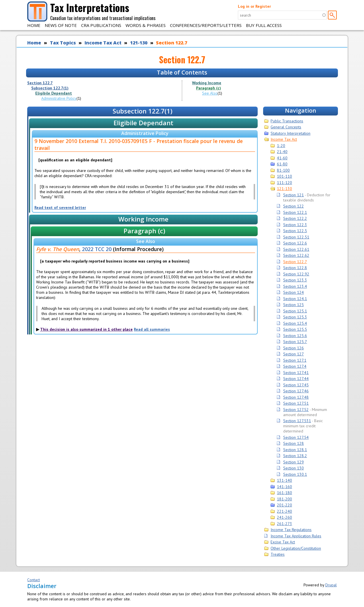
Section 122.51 (296, 237)
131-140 (284, 480)
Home (34, 25)
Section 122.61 (296, 249)
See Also (210, 93)
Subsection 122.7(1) (50, 88)
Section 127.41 (296, 373)
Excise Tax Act (283, 542)
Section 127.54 (296, 437)
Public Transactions (287, 121)
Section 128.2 (295, 456)
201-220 (284, 505)
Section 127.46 (296, 391)
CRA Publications (101, 25)
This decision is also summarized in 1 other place (86, 329)
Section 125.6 (295, 336)
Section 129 (293, 462)
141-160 (284, 487)
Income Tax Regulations (291, 530)
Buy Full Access (264, 25)
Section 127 (293, 354)
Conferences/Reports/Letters (206, 25)
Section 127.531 (297, 421)
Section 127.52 (296, 410)
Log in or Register (254, 6)
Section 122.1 (295, 212)
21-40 (282, 152)
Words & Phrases (146, 25)
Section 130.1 (295, 474)
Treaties (278, 554)
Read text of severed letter (60, 207)
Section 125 (293, 305)
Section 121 (293, 195)
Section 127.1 (295, 360)
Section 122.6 (295, 243)
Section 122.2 (295, 218)
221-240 (284, 511)
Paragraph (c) (209, 88)
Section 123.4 (295, 286)
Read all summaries (152, 329)
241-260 (284, 517)
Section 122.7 (172, 43)
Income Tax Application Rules (296, 536)
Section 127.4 (295, 366)
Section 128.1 (295, 450)
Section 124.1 (295, 299)
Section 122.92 (296, 274)
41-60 (282, 158)
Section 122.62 (296, 255)
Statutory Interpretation (290, 133)
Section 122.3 (295, 225)
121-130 (139, 43)
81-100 (283, 170)
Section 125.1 (295, 311)
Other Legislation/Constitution (296, 548)
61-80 (282, 164)
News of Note (61, 25)
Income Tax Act (103, 43)
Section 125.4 (295, 323)
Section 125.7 (295, 342)
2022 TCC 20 (97, 249)
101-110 (284, 176)
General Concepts (286, 127)
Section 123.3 (295, 280)
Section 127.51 (296, 403)
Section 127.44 (296, 379)
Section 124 (293, 292)
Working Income (207, 83)
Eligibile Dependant (54, 93)
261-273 (284, 524)
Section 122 (293, 206)
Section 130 (293, 468)
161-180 (284, 493)
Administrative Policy (59, 98)
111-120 (284, 183)
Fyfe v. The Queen (58, 249)
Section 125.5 (295, 329)
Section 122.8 (295, 268)
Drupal (331, 585)
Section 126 (293, 348)
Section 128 (293, 443)
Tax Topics (63, 43)
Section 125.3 (295, 317)
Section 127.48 (296, 397)
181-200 (284, 499)
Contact (34, 580)
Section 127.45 (296, 385)
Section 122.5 (295, 231)
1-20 (281, 146)
